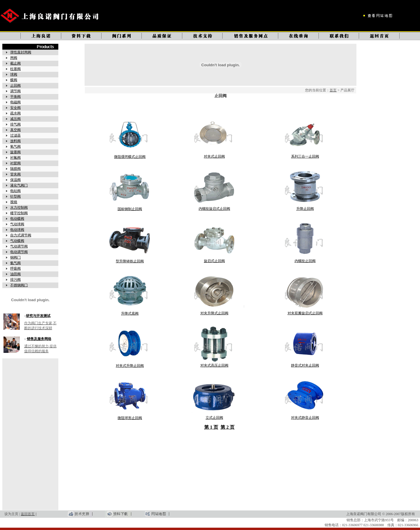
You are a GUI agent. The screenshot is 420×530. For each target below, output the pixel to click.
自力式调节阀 (21, 235)
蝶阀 (14, 80)
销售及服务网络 (39, 339)
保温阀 (15, 180)
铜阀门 (15, 257)
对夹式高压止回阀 (214, 365)
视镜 (14, 202)
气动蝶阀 (17, 241)
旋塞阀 (15, 152)
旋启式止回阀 (214, 261)
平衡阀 (15, 97)
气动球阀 (17, 224)
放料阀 (15, 141)
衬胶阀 (15, 163)
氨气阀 (15, 263)
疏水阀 (15, 113)
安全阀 (15, 108)
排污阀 (15, 280)
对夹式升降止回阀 (130, 366)
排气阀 (15, 124)
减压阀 (15, 119)
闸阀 (14, 58)
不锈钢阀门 (19, 285)
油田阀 (15, 274)
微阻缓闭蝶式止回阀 (130, 157)
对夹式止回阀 (214, 156)
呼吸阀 (15, 269)
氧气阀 (15, 147)
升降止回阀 (305, 209)
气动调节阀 (19, 246)
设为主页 (11, 514)
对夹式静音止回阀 (305, 418)
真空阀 (15, 130)
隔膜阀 (15, 169)
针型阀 (15, 196)
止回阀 (15, 86)
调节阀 (15, 91)
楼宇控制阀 (19, 213)
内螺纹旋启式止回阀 (214, 209)
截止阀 (15, 63)
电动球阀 (17, 230)
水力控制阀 (19, 208)
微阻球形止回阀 (130, 418)
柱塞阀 (15, 69)
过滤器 (15, 135)
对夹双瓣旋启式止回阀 (305, 313)
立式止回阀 (214, 418)
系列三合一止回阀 (305, 156)
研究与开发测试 (38, 316)
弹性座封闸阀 (21, 52)
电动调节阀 (19, 252)
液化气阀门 (19, 185)
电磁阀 (15, 102)
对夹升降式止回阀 (214, 313)
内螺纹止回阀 (305, 261)
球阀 (14, 74)
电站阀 (15, 191)
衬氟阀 (15, 158)
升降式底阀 (130, 313)
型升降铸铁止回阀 (130, 261)
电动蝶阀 (17, 219)
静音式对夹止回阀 (305, 365)
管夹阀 (15, 174)
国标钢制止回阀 (130, 209)
